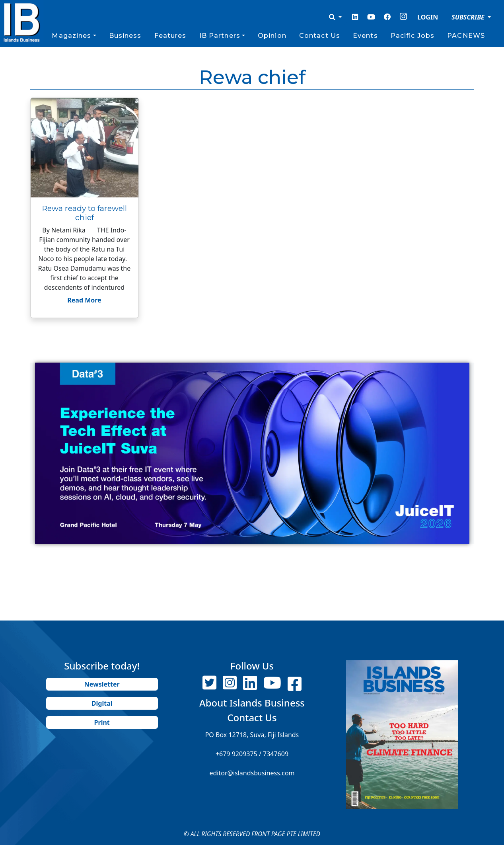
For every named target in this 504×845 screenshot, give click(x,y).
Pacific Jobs (413, 36)
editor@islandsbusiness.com (252, 773)
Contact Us (320, 36)
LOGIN (428, 17)
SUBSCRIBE (469, 17)
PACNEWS (466, 36)
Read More (84, 300)
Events (365, 36)
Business (125, 36)
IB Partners (220, 36)
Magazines (71, 36)
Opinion (272, 36)
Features (170, 36)
